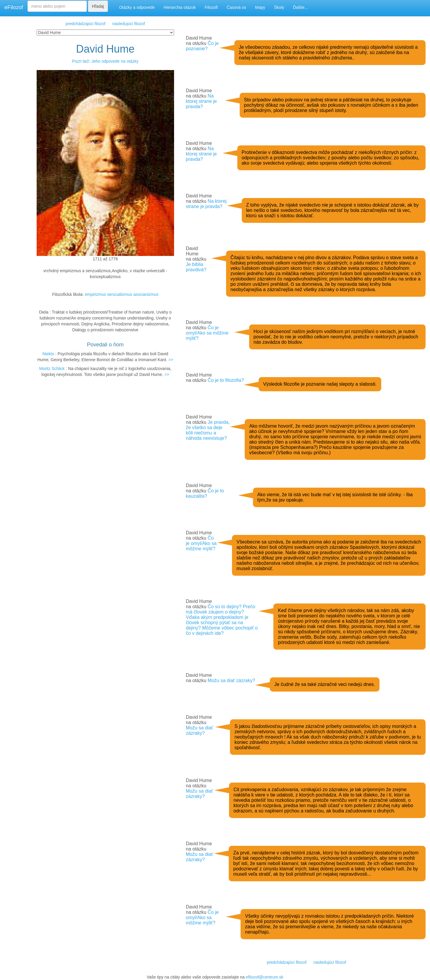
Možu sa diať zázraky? (232, 680)
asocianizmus (146, 294)
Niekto (48, 354)
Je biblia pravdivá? (196, 267)
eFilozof (14, 7)
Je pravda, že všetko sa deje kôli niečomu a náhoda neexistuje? (208, 430)
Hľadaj (98, 6)
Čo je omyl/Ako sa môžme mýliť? (207, 333)
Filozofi (211, 7)
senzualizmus (120, 294)
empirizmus (95, 294)
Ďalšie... (301, 7)
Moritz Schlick (52, 369)
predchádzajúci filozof (86, 24)
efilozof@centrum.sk (265, 977)
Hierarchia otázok (180, 7)
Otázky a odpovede (137, 7)
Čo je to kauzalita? (205, 493)
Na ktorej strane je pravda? (201, 101)
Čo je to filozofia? (226, 380)
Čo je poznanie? (202, 46)
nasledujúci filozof (129, 24)
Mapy (260, 7)
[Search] (57, 6)
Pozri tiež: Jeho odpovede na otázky (105, 61)
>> (171, 360)
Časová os (236, 7)
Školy (279, 7)
